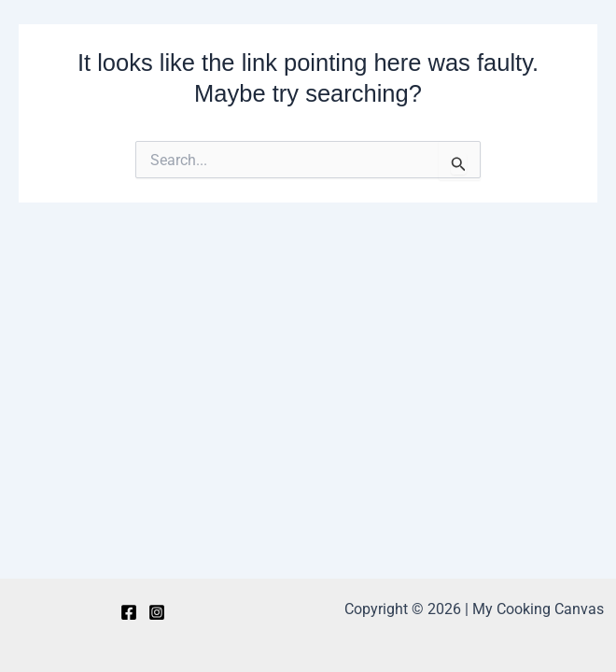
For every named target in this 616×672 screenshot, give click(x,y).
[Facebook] (129, 612)
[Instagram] (157, 612)
